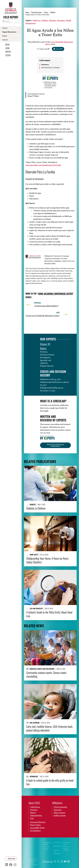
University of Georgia (34, 848)
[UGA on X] (59, 862)
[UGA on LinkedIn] (68, 862)
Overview (34, 810)
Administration (36, 815)
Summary (45, 64)
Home (27, 12)
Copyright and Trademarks (57, 852)
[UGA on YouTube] (65, 862)
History (33, 813)
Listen (8, 55)
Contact (5, 40)
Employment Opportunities (57, 845)
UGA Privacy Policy (67, 843)
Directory (47, 847)
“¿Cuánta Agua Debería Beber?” (46, 306)
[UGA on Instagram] (62, 862)
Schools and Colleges (47, 843)
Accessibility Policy (37, 828)
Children (53, 12)
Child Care (37, 20)
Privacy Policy (36, 825)
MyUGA (46, 849)
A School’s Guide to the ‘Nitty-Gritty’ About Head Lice (49, 614)
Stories (5, 28)
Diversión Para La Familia (50, 68)
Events (5, 36)
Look (7, 48)
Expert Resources (9, 32)
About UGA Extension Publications (55, 445)
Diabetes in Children (36, 508)
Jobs (32, 818)
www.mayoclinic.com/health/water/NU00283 (43, 165)
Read (7, 44)
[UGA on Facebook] (55, 862)
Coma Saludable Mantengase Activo (55, 294)
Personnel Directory (38, 822)
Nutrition (53, 20)
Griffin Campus (60, 815)
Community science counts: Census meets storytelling (46, 674)
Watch (8, 52)
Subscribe (12, 859)
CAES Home (35, 807)
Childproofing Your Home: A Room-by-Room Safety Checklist (47, 560)
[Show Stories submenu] (19, 28)
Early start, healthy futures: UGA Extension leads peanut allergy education (49, 728)
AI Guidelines (35, 831)
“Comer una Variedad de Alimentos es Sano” (43, 316)
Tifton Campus (59, 813)
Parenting (61, 20)
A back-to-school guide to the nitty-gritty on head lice (50, 782)
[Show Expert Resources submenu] (19, 32)
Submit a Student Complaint (66, 848)
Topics (46, 12)
